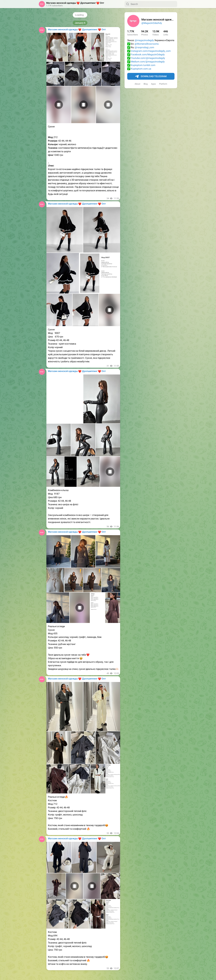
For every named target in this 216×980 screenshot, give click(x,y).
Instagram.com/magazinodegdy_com (151, 51)
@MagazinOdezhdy (152, 23)
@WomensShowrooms (147, 44)
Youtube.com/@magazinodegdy (148, 58)
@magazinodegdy (144, 40)
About (137, 84)
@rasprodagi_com (144, 47)
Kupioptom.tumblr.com (143, 65)
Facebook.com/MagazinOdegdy (148, 54)
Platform (163, 84)
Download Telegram (151, 76)
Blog (146, 84)
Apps (153, 84)
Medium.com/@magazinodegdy (148, 62)
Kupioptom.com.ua (141, 69)
